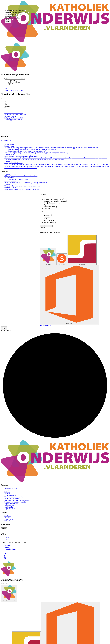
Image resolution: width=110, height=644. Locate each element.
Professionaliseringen (11, 489)
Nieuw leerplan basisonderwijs (14, 497)
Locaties (7, 518)
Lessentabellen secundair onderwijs (15, 502)
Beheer (7, 538)
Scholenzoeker (9, 507)
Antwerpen (48, 215)
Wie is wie (8, 516)
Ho (5, 110)
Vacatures (7, 494)
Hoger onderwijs (49, 205)
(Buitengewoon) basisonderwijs (54, 199)
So (5, 103)
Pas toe (8, 22)
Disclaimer (8, 546)
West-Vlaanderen (50, 223)
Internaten (8, 106)
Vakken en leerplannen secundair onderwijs (17, 500)
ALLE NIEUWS (6, 141)
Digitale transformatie (11, 504)
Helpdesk (7, 521)
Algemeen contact (10, 519)
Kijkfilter (7, 539)
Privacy (7, 547)
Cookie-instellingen (10, 549)
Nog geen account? (46, 325)
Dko (6, 105)
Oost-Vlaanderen (49, 221)
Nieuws (7, 490)
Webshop (7, 492)
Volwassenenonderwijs (51, 207)
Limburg (47, 217)
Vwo (6, 108)
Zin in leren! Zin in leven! (12, 499)
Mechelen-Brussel (50, 219)
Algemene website (10, 509)
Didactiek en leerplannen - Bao (14, 90)
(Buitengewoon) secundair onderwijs (55, 201)
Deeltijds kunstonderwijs (52, 203)
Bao (6, 101)
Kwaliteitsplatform (10, 495)
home (6, 89)
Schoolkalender (9, 505)
